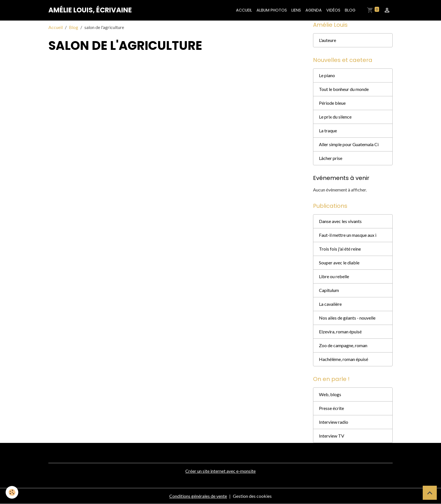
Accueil (244, 10)
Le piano (327, 75)
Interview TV (332, 436)
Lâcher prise (331, 158)
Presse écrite (331, 408)
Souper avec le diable (339, 263)
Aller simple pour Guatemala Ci (349, 144)
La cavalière (330, 304)
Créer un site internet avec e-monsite (220, 471)
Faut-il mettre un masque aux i (348, 235)
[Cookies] (12, 492)
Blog (350, 10)
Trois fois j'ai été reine (340, 249)
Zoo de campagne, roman (343, 345)
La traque (328, 131)
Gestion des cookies (252, 496)
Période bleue (332, 103)
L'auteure (328, 40)
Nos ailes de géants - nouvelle (347, 318)
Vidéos (333, 10)
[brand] (90, 10)
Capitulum (329, 290)
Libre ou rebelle (334, 276)
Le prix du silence (335, 117)
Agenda (314, 10)
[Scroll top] (430, 493)
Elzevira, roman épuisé (340, 332)
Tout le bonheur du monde (344, 89)
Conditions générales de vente (198, 496)
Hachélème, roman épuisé (344, 359)
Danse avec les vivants (340, 221)
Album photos (272, 10)
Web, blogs (330, 394)
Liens (296, 10)
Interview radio (334, 422)
